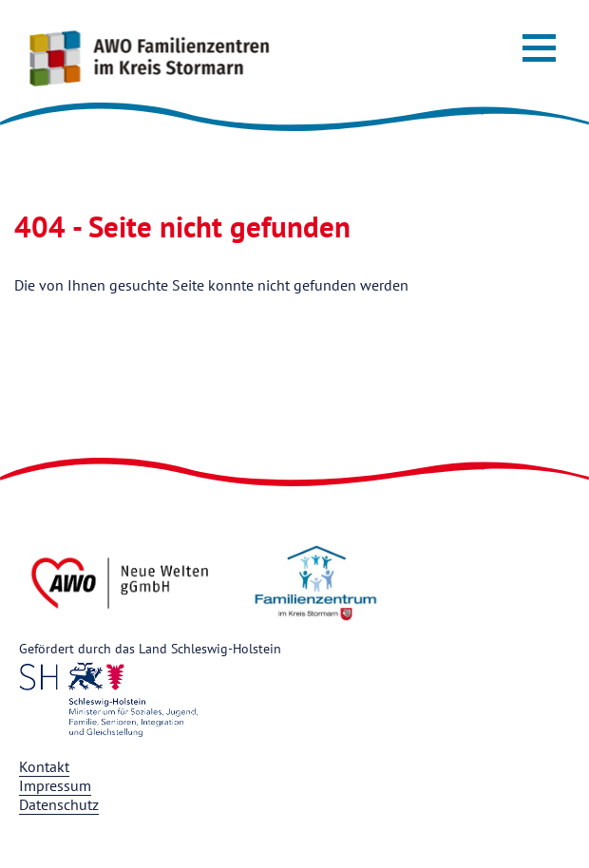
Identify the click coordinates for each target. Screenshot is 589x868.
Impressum (55, 785)
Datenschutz (59, 804)
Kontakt (44, 766)
